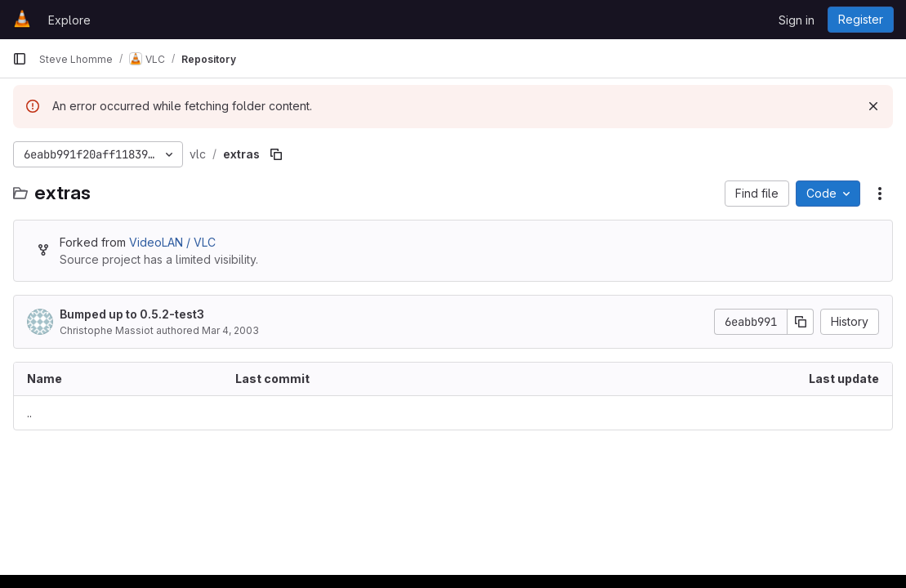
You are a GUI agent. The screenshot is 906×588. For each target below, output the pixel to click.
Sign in (797, 20)
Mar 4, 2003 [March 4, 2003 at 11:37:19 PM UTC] (230, 330)
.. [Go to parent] (29, 413)
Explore (69, 20)
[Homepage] (22, 20)
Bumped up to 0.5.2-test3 (132, 314)
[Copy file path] (276, 154)
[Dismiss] (873, 106)
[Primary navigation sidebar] (20, 59)
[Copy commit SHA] (801, 322)
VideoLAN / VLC (172, 242)
